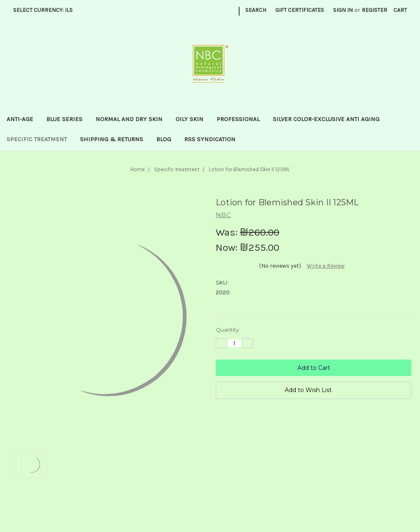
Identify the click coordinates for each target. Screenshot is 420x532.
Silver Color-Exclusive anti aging (326, 119)
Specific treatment (37, 139)
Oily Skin (189, 119)
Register (374, 10)
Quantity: (228, 330)
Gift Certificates (300, 10)
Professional (238, 119)
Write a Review (326, 266)
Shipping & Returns (112, 139)
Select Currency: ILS (46, 10)
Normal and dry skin (129, 119)
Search (256, 10)
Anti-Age (20, 119)
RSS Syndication (210, 139)
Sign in (343, 10)
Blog (164, 139)
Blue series (64, 119)
